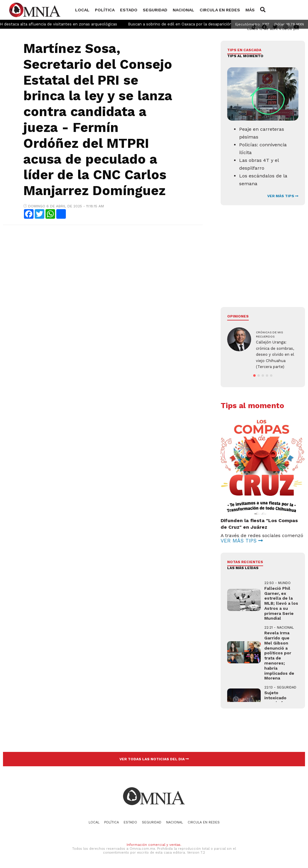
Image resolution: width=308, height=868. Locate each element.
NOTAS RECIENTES (245, 562)
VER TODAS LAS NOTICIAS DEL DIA (154, 759)
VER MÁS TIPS (283, 196)
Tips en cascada (244, 50)
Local (82, 10)
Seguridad (155, 10)
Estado (129, 10)
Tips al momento (245, 56)
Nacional (183, 10)
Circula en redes (220, 10)
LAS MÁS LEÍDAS (243, 568)
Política (105, 10)
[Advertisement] (102, 273)
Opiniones (238, 316)
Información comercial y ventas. (154, 845)
